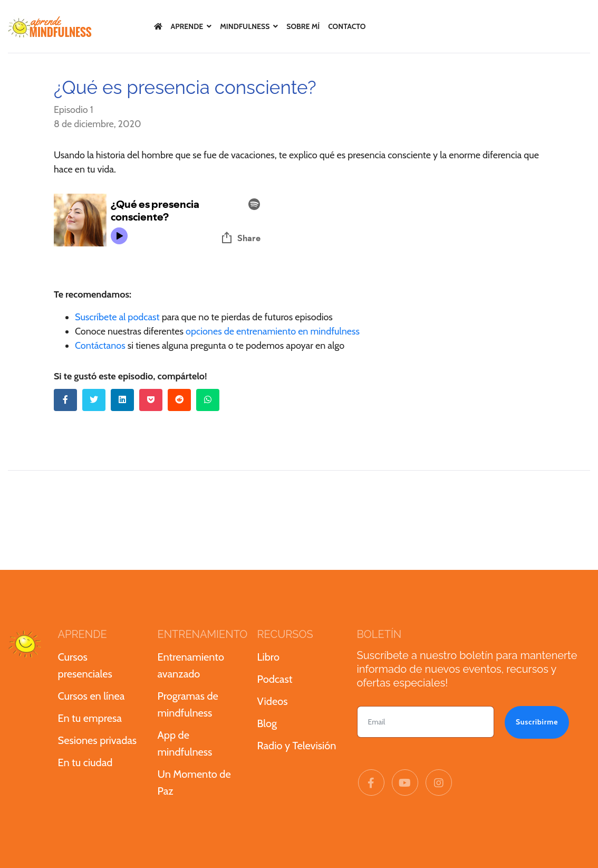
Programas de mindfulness (188, 704)
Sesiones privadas (98, 740)
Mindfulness (245, 26)
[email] (426, 722)
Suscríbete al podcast (117, 317)
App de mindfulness (185, 743)
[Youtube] (405, 783)
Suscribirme (537, 722)
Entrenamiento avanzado (191, 665)
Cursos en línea (91, 696)
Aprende (187, 26)
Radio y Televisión (297, 746)
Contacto (347, 26)
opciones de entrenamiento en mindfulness (273, 331)
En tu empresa (90, 718)
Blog (267, 723)
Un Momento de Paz (194, 783)
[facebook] (371, 783)
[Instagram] (439, 783)
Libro (268, 657)
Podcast (275, 679)
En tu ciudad (85, 762)
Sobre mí (303, 26)
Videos (273, 701)
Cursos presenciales (85, 665)
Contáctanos (100, 346)
